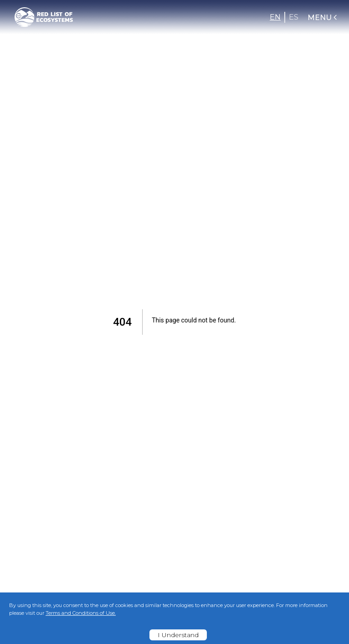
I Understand (178, 635)
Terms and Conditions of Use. (81, 613)
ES (294, 17)
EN (275, 17)
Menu (323, 18)
